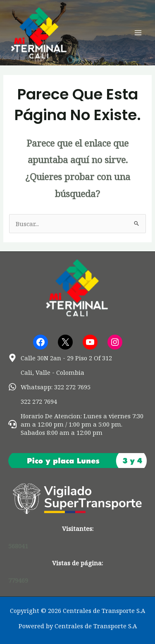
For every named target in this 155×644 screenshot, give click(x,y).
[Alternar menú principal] (138, 33)
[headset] (77, 424)
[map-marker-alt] (60, 358)
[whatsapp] (49, 387)
